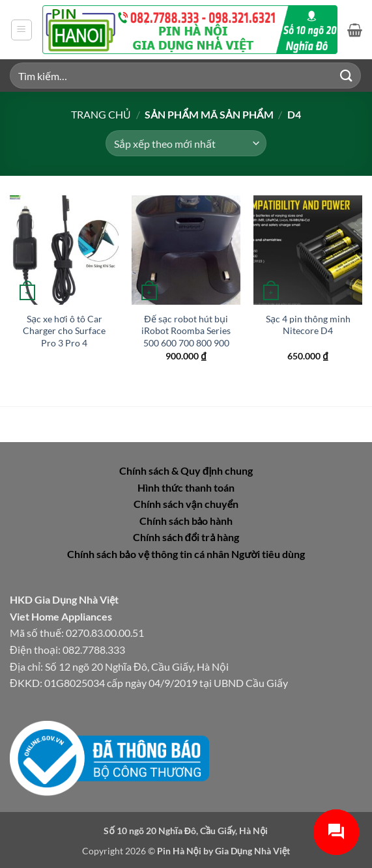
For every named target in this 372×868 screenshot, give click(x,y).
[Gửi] (347, 75)
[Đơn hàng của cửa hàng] (186, 143)
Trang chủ (101, 114)
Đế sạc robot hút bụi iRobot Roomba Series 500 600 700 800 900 (186, 331)
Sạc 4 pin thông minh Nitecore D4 (308, 325)
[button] (21, 30)
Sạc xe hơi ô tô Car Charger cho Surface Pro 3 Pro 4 (64, 331)
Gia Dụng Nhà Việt (253, 851)
